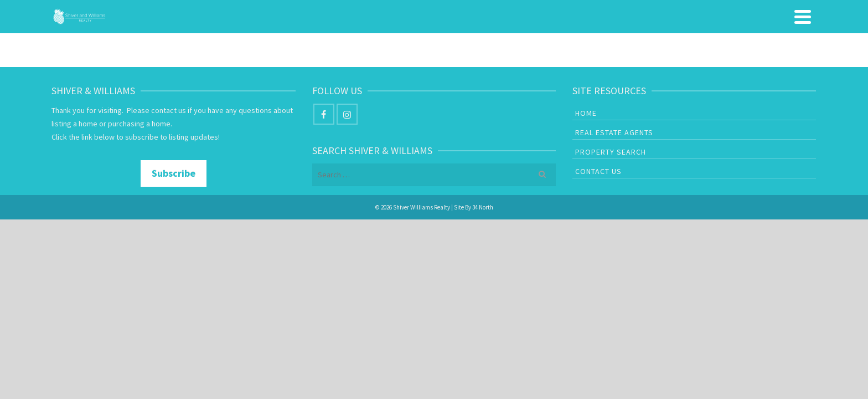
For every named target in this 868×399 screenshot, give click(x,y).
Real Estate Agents (564, 39)
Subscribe (174, 218)
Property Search (683, 39)
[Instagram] (347, 158)
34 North (483, 252)
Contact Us (778, 39)
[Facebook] (324, 158)
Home (480, 39)
